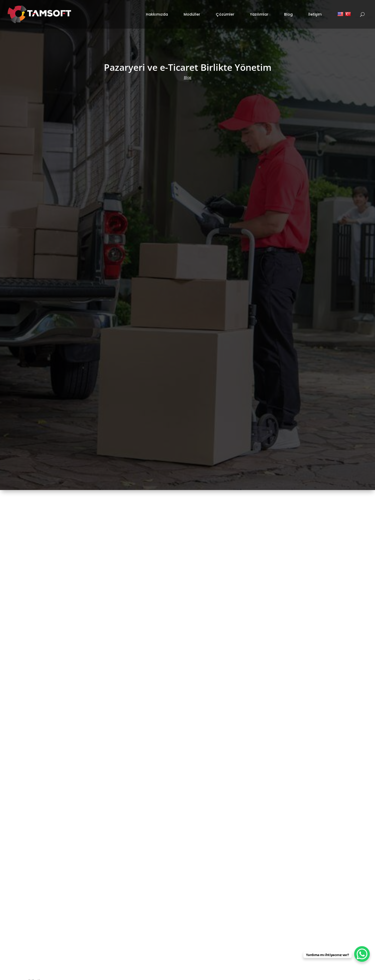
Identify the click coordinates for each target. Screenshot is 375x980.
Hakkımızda (157, 12)
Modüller (192, 12)
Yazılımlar (259, 12)
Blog (288, 12)
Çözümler (225, 12)
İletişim (315, 12)
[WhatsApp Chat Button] (362, 954)
